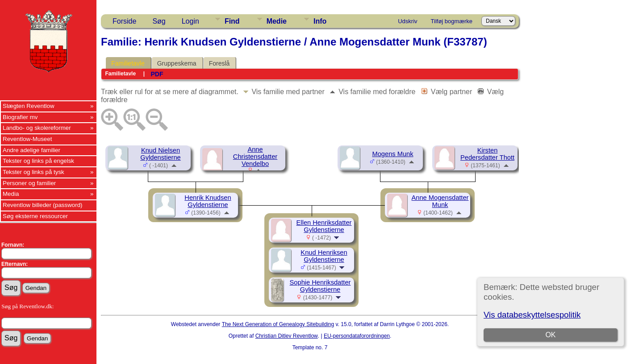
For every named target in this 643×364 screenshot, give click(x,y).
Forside (124, 21)
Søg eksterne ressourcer (35, 216)
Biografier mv (20, 117)
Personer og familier (29, 183)
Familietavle (128, 63)
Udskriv (407, 21)
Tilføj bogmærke (452, 21)
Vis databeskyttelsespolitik (532, 315)
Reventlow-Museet (27, 139)
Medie (277, 21)
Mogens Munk (392, 154)
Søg (159, 21)
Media (11, 194)
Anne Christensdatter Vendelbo (255, 157)
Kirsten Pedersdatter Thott (487, 154)
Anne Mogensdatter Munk (440, 201)
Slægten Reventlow (29, 106)
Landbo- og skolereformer (37, 128)
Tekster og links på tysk (33, 172)
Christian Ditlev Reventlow (287, 336)
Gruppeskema (177, 63)
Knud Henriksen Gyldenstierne (324, 256)
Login (190, 21)
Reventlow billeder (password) (43, 205)
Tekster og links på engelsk (38, 161)
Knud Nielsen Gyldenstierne (160, 154)
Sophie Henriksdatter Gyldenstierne (320, 286)
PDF (157, 74)
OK (550, 335)
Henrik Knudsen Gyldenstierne (208, 201)
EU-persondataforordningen (357, 336)
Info (320, 21)
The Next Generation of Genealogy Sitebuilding (278, 324)
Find (232, 21)
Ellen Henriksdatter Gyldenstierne (324, 226)
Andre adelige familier (31, 150)
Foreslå (219, 63)
